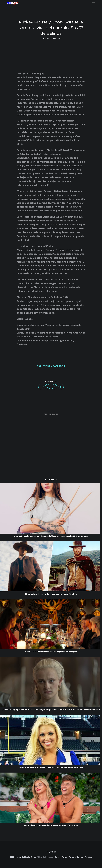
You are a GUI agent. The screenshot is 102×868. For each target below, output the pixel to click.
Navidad (88, 857)
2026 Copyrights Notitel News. (23, 857)
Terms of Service (76, 857)
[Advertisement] (51, 443)
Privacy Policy (61, 857)
